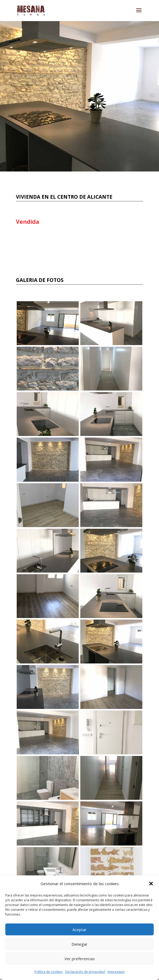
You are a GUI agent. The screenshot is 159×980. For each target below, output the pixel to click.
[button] (151, 884)
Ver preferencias (80, 959)
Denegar (79, 944)
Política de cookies (48, 972)
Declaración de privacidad (85, 972)
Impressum (116, 972)
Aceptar (79, 930)
